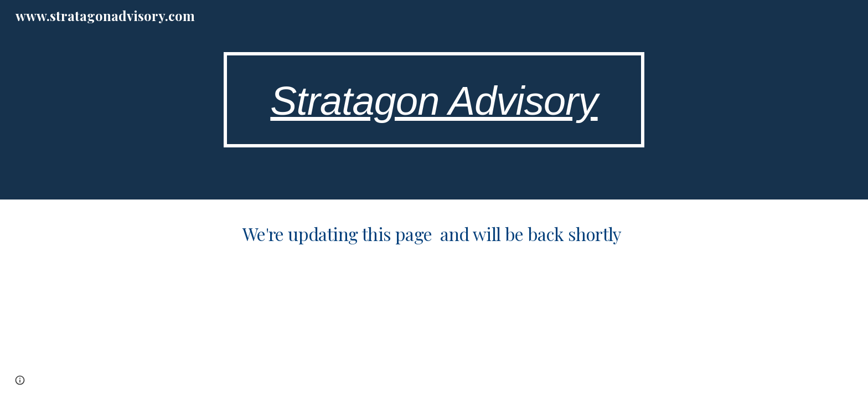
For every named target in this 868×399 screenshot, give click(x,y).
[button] (20, 380)
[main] (434, 100)
